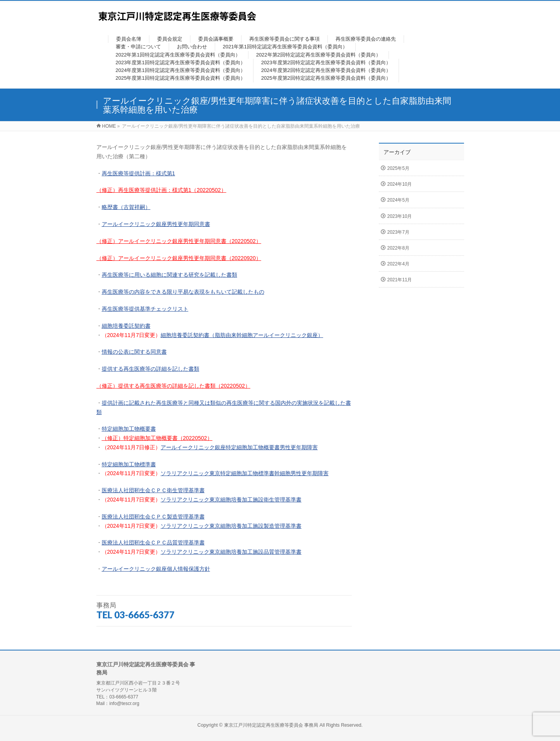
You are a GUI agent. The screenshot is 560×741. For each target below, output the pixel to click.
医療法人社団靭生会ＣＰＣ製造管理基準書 (153, 517)
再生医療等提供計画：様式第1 (139, 173)
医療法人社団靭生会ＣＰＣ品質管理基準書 (153, 542)
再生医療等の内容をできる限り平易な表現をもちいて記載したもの (183, 292)
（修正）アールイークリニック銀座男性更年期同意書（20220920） (179, 258)
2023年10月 (400, 216)
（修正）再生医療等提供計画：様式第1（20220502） (161, 190)
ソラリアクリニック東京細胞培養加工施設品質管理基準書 (231, 552)
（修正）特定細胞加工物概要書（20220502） (157, 438)
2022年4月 (398, 264)
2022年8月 (398, 248)
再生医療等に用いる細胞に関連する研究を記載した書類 (170, 275)
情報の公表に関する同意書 (134, 352)
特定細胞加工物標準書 (129, 464)
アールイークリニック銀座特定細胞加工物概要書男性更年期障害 (239, 447)
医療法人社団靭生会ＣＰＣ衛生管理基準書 (153, 490)
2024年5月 (398, 200)
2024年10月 (400, 184)
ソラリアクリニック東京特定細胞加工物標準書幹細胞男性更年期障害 (245, 473)
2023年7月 (398, 232)
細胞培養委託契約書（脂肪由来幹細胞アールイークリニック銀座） (242, 335)
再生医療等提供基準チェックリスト (145, 309)
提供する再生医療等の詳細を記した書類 (151, 369)
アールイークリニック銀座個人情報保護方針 (156, 569)
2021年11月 (400, 280)
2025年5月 (398, 168)
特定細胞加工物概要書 (129, 429)
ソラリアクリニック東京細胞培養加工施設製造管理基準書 (231, 526)
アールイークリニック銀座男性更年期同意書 (156, 224)
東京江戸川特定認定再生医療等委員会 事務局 (272, 725)
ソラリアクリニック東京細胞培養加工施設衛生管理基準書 (231, 500)
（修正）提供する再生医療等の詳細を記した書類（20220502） (173, 386)
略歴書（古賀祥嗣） (126, 207)
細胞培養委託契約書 (126, 326)
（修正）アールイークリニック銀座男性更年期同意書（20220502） (179, 241)
